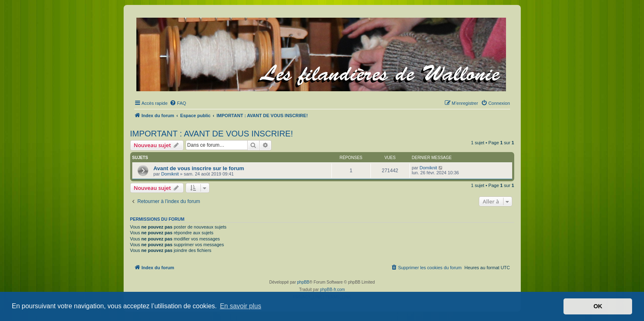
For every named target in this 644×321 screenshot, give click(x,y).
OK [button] (598, 306)
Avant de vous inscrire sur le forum (199, 168)
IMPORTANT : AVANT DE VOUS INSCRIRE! (212, 134)
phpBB (303, 282)
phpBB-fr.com (332, 290)
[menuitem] (178, 103)
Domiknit (170, 174)
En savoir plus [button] (240, 306)
